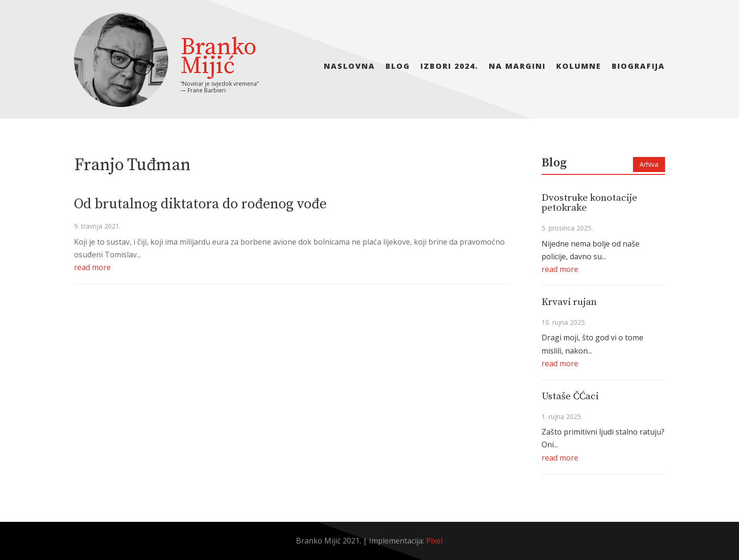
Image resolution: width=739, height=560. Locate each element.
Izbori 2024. (449, 67)
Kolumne (579, 67)
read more (92, 267)
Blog (398, 67)
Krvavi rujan (569, 302)
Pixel (434, 541)
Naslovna (349, 67)
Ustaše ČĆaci (570, 396)
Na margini (517, 67)
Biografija (638, 67)
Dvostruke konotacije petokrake (589, 203)
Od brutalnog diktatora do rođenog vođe (200, 204)
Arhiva (649, 164)
